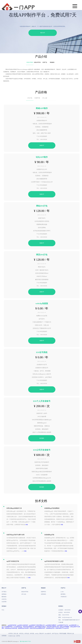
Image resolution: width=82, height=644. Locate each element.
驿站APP (42, 634)
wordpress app (12, 636)
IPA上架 (45, 98)
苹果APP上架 (71, 634)
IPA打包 (30, 98)
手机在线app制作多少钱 (53, 627)
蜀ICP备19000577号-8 (25, 641)
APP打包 (21, 634)
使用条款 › (4, 594)
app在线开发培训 (12, 625)
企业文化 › (4, 599)
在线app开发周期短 (64, 627)
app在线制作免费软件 (51, 625)
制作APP (43, 33)
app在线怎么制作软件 (23, 625)
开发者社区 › (64, 597)
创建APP (42, 145)
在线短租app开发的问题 (11, 628)
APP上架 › (24, 594)
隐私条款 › (4, 597)
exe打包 (18, 636)
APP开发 (11, 634)
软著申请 (37, 98)
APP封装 (32, 634)
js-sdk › (62, 592)
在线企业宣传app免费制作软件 (37, 628)
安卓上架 (16, 634)
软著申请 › (44, 592)
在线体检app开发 (50, 628)
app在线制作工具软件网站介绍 (37, 625)
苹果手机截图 (63, 634)
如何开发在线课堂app (29, 627)
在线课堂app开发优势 (23, 628)
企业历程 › (4, 602)
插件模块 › (63, 594)
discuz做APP (48, 634)
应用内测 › (44, 594)
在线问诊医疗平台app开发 (62, 628)
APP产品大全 (55, 634)
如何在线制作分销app (40, 627)
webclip (37, 634)
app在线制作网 (73, 625)
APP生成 (27, 634)
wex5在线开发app (18, 627)
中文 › (3, 610)
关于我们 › (4, 592)
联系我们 (61, 606)
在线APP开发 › (25, 592)
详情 (27, 525)
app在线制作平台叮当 (63, 625)
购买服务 (42, 438)
